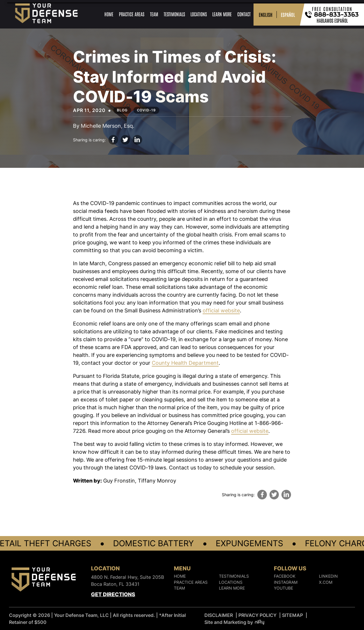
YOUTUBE (283, 588)
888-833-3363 (337, 15)
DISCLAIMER (219, 615)
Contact (244, 14)
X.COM (326, 582)
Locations (199, 14)
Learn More (222, 14)
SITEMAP (292, 615)
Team (154, 14)
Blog (122, 110)
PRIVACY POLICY (257, 615)
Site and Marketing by (235, 622)
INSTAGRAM (286, 582)
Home (109, 14)
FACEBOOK (285, 576)
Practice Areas (132, 14)
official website (221, 310)
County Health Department (185, 363)
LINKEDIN (328, 576)
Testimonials (174, 14)
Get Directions (113, 594)
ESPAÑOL (288, 15)
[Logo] (44, 581)
